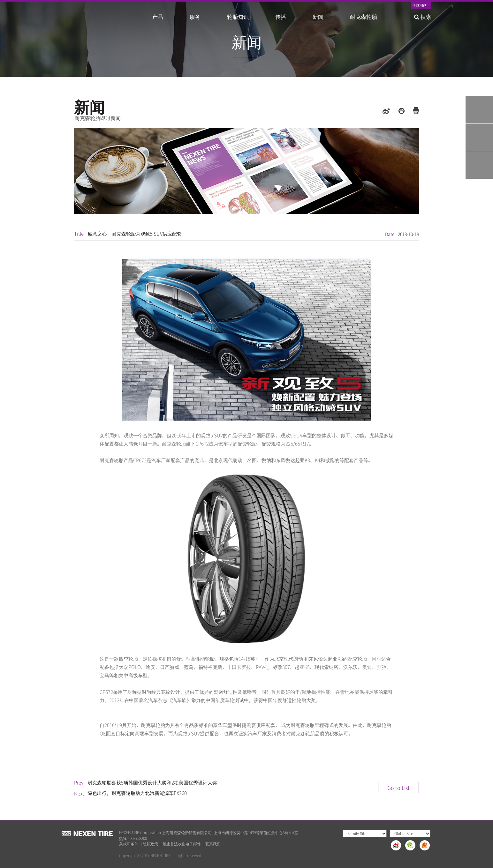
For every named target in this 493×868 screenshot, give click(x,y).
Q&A (479, 137)
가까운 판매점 (479, 165)
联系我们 (213, 844)
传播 (281, 16)
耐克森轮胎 (364, 16)
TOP (479, 193)
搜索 (423, 16)
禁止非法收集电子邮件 (182, 844)
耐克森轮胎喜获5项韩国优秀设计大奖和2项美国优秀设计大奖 (152, 782)
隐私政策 (150, 844)
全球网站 (420, 6)
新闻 (318, 16)
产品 (158, 16)
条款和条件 (129, 844)
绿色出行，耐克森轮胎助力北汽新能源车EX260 (137, 793)
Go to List (398, 788)
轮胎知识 (238, 16)
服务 (195, 16)
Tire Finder (479, 109)
